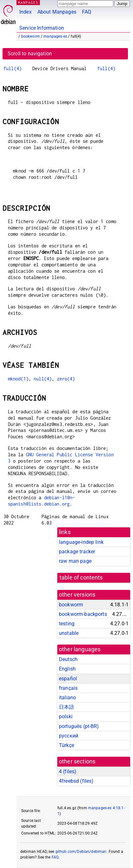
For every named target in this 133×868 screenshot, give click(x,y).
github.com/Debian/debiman (81, 852)
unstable (69, 633)
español (68, 679)
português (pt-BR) (79, 726)
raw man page (75, 561)
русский (69, 736)
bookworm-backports (83, 614)
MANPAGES (28, 2)
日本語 (66, 707)
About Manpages (57, 12)
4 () (68, 771)
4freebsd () (76, 781)
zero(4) (66, 379)
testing (67, 624)
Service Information (42, 28)
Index (25, 12)
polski (66, 716)
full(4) (13, 68)
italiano (67, 698)
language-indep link (81, 542)
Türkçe (66, 745)
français (68, 688)
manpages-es (55, 36)
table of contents (81, 578)
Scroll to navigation (30, 54)
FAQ (87, 12)
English (67, 669)
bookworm (31, 36)
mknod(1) (18, 379)
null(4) (43, 379)
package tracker (77, 552)
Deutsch (68, 659)
